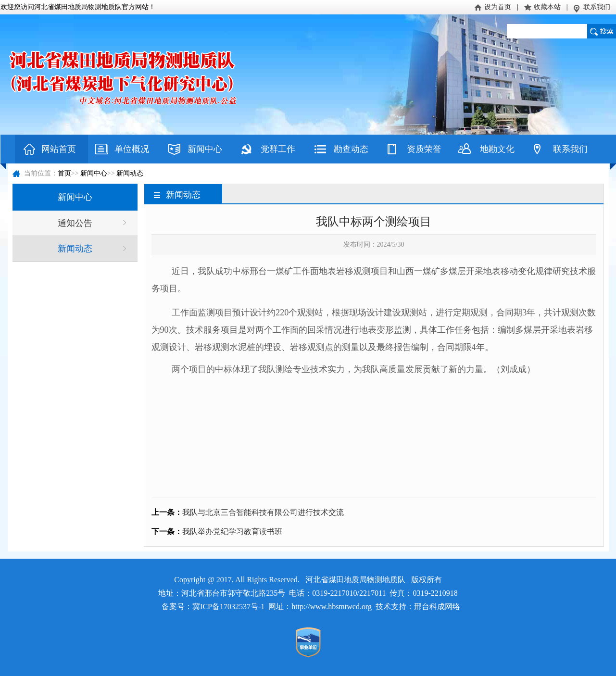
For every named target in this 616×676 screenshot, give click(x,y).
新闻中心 (205, 149)
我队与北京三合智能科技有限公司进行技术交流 (263, 512)
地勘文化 (497, 149)
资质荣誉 (424, 149)
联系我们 (597, 7)
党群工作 (278, 149)
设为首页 (498, 7)
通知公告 (75, 223)
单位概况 (132, 149)
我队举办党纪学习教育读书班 (232, 532)
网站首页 (59, 149)
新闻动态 (130, 173)
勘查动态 (351, 149)
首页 (64, 173)
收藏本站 (547, 7)
